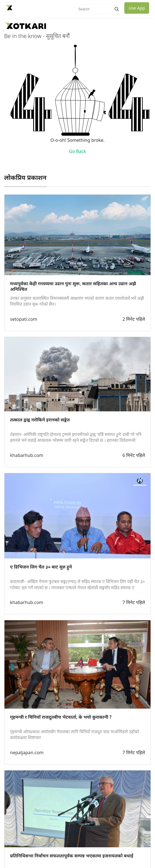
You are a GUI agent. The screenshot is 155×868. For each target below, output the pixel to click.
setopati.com (24, 319)
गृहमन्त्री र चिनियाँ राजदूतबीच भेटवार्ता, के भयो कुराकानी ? (61, 717)
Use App (137, 8)
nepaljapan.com (27, 753)
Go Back (77, 151)
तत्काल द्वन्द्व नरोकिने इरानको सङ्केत (40, 420)
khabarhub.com (27, 455)
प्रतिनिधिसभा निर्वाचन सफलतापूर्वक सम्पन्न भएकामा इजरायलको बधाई (72, 856)
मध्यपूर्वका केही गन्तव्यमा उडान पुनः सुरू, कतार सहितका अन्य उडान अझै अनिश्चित (73, 286)
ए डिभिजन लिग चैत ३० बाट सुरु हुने (41, 567)
